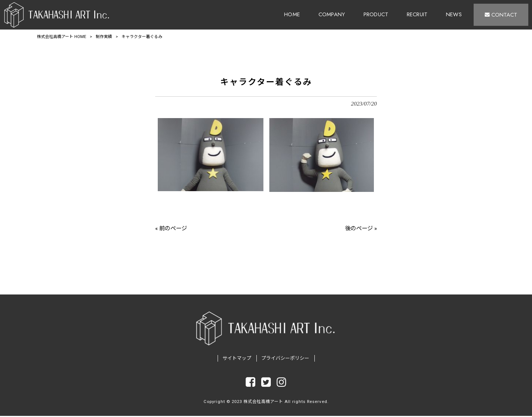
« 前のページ (171, 228)
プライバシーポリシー (285, 359)
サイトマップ (237, 359)
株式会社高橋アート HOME (62, 37)
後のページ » (361, 228)
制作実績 (104, 37)
